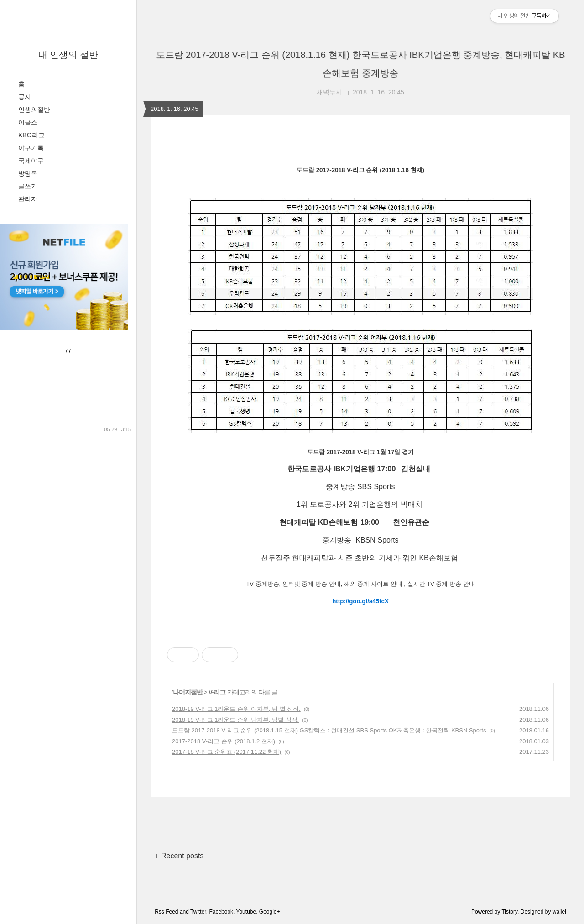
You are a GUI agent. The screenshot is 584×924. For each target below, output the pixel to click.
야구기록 (31, 148)
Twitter (198, 912)
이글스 (28, 122)
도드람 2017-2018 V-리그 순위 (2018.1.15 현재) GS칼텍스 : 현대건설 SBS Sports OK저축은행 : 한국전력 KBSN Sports (329, 730)
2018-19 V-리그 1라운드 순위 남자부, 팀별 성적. (235, 720)
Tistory (509, 912)
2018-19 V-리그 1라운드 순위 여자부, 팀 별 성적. (236, 709)
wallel (559, 912)
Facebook (221, 912)
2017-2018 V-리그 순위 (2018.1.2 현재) (224, 741)
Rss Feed (166, 912)
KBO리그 (31, 135)
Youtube (246, 912)
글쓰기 (28, 186)
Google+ (270, 912)
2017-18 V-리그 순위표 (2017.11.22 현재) (227, 752)
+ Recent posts (179, 856)
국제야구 (31, 161)
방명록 (28, 173)
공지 (25, 97)
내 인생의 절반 (68, 55)
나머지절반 (188, 692)
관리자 (28, 199)
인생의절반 (34, 110)
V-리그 (217, 692)
